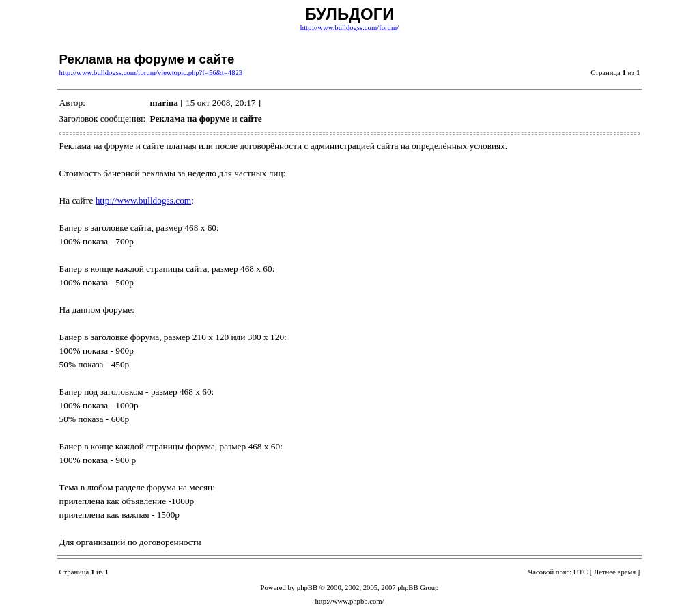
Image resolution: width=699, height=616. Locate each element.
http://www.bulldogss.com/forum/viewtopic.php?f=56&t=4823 (151, 73)
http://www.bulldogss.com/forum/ (349, 28)
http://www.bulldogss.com (144, 200)
